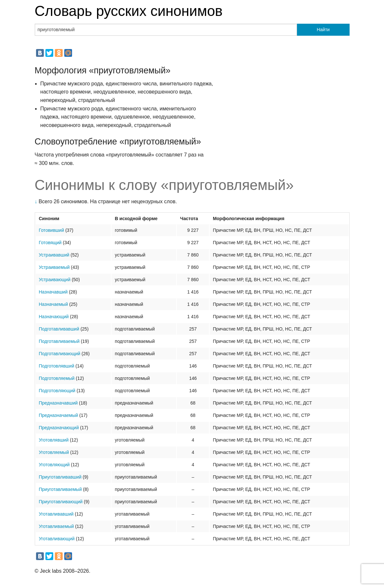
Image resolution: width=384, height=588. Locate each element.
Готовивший (52, 230)
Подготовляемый (57, 378)
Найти (323, 30)
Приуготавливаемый (60, 489)
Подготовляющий (57, 391)
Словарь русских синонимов (129, 11)
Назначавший (53, 292)
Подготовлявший (57, 366)
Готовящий (50, 243)
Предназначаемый (59, 415)
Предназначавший (58, 403)
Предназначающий (59, 428)
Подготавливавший (59, 329)
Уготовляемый (54, 452)
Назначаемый (54, 304)
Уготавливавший (56, 514)
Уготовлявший (54, 440)
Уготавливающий (57, 539)
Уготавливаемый (56, 526)
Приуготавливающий (61, 502)
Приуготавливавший (60, 477)
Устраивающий (55, 280)
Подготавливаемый (59, 341)
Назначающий (54, 317)
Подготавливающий (60, 354)
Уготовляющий (54, 465)
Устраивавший (54, 255)
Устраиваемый (54, 267)
